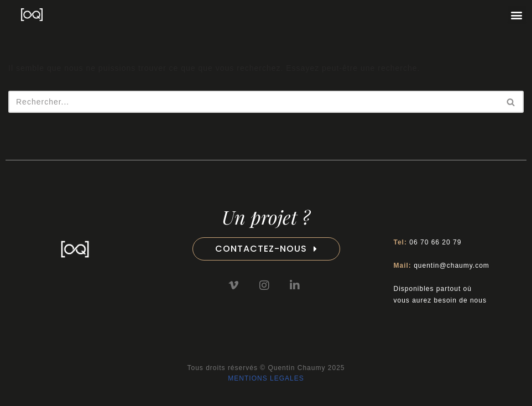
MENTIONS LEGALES (266, 378)
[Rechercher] (254, 102)
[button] (517, 15)
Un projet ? (266, 217)
